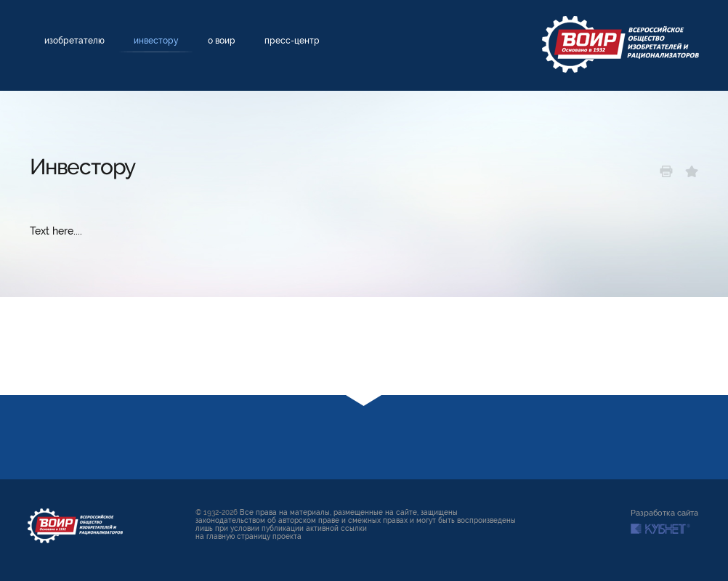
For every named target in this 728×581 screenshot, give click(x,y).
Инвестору (156, 41)
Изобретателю (74, 41)
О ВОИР (222, 41)
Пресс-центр (292, 41)
